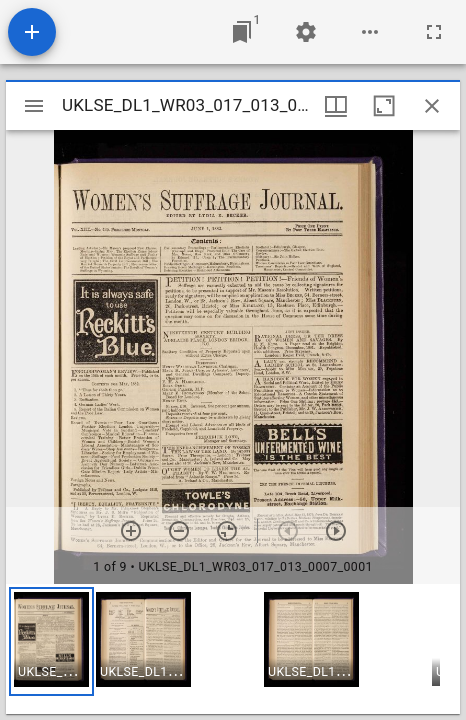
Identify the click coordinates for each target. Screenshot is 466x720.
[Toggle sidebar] (34, 106)
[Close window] (432, 106)
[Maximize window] (384, 106)
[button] (51, 641)
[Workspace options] (370, 32)
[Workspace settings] (306, 32)
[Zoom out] (179, 531)
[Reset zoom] (227, 531)
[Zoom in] (131, 531)
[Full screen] (434, 32)
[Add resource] (32, 32)
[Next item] (336, 531)
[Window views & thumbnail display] (336, 106)
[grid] (233, 649)
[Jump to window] (242, 32)
